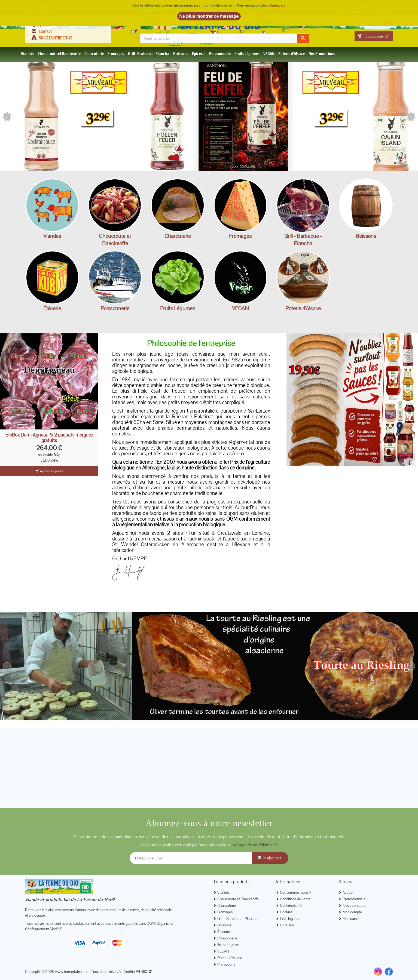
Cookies (286, 912)
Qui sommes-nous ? (296, 893)
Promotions (226, 964)
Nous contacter (355, 906)
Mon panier (351, 919)
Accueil (348, 893)
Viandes (28, 54)
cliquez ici (276, 5)
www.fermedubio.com (72, 972)
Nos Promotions (322, 54)
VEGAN (269, 54)
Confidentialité (291, 906)
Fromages (116, 54)
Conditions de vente (295, 899)
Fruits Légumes (247, 54)
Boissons (181, 54)
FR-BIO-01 (144, 972)
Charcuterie (94, 54)
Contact (45, 31)
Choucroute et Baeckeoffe (59, 54)
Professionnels (354, 899)
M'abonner (272, 858)
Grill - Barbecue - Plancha (149, 54)
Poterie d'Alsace (292, 54)
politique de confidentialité (255, 845)
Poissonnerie (220, 54)
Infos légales (289, 919)
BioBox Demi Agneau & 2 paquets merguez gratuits (49, 438)
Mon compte (352, 912)
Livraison (287, 925)
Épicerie (199, 54)
